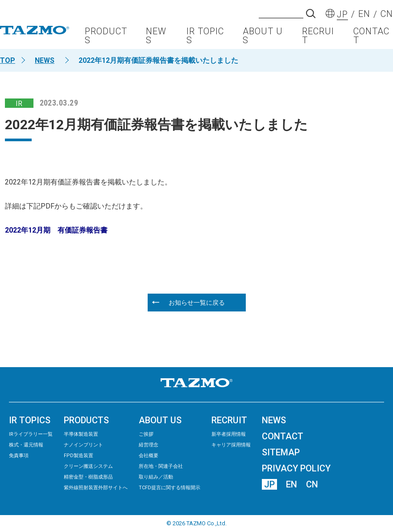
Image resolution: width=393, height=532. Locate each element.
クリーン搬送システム (88, 466)
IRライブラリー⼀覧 (31, 434)
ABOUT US (263, 38)
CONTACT (371, 38)
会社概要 (149, 456)
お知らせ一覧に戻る (197, 303)
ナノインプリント (83, 445)
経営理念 (149, 445)
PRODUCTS (106, 38)
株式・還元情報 (26, 445)
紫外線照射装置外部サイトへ (96, 488)
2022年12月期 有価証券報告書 (56, 230)
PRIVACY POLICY (296, 468)
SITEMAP (281, 452)
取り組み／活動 (156, 477)
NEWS (156, 38)
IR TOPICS (205, 38)
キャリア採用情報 (231, 445)
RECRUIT (318, 38)
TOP (8, 60)
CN (312, 484)
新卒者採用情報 (229, 434)
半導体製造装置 (81, 434)
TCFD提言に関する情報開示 (170, 488)
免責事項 (19, 456)
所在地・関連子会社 (161, 466)
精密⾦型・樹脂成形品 (88, 477)
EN (292, 484)
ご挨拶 (146, 434)
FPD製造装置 (79, 456)
